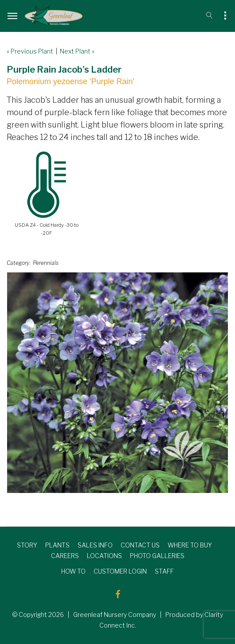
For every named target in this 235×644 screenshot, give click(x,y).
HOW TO (73, 571)
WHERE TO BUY (190, 545)
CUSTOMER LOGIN (120, 571)
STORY (27, 545)
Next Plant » (77, 51)
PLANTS (57, 545)
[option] (117, 383)
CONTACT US (140, 545)
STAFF (164, 571)
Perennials (46, 263)
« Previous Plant (30, 51)
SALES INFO (95, 545)
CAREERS (65, 556)
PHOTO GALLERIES (157, 556)
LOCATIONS (104, 556)
